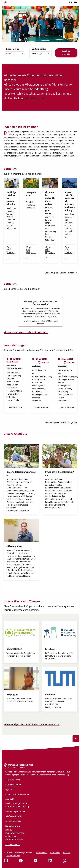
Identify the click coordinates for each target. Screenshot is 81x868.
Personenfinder (12, 785)
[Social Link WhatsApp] (65, 862)
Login (8, 790)
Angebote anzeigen (66, 53)
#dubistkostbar (34, 98)
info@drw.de (17, 811)
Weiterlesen (15, 407)
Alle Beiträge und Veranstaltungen (60, 273)
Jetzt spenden (11, 844)
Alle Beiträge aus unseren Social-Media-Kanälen (24, 332)
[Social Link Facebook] (21, 862)
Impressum (55, 853)
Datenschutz (42, 853)
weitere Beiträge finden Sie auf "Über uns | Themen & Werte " (30, 724)
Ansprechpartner (13, 780)
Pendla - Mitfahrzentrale (16, 795)
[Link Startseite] (5, 3)
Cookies (67, 853)
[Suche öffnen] (71, 3)
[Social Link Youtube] (36, 862)
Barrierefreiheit (13, 856)
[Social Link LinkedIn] (51, 862)
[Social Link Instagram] (6, 862)
